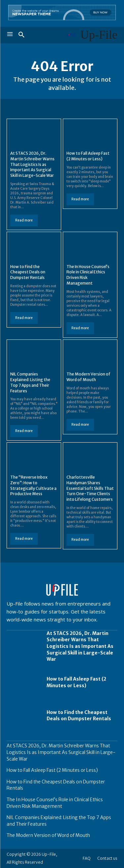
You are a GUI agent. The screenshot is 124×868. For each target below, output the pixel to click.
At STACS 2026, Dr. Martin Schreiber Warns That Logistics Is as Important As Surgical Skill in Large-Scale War (32, 164)
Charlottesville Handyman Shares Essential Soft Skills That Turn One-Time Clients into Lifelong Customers (90, 488)
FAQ (87, 858)
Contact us (107, 858)
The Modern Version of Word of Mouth (88, 377)
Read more (24, 220)
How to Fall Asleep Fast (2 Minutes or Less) (76, 682)
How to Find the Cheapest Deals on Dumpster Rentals (28, 272)
